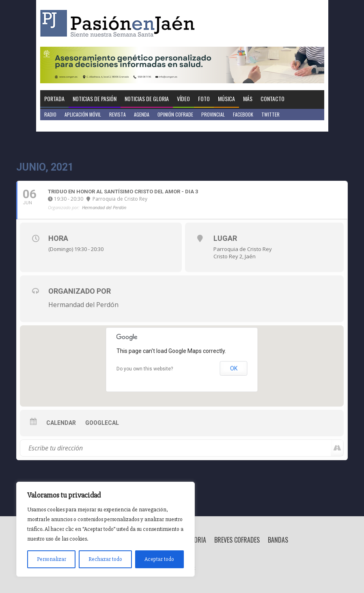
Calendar (61, 423)
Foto (204, 98)
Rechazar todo (105, 559)
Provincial (213, 114)
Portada (54, 98)
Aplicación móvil (83, 114)
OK (234, 368)
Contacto (272, 98)
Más (248, 98)
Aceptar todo (159, 559)
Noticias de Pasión (95, 98)
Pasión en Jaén (120, 23)
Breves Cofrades (237, 540)
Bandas (278, 540)
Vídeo (183, 98)
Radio (50, 114)
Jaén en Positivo (62, 126)
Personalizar (52, 559)
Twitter (270, 114)
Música (226, 98)
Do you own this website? (145, 369)
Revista (117, 114)
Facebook (243, 114)
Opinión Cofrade (175, 114)
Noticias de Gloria (147, 98)
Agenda (142, 114)
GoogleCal (102, 423)
